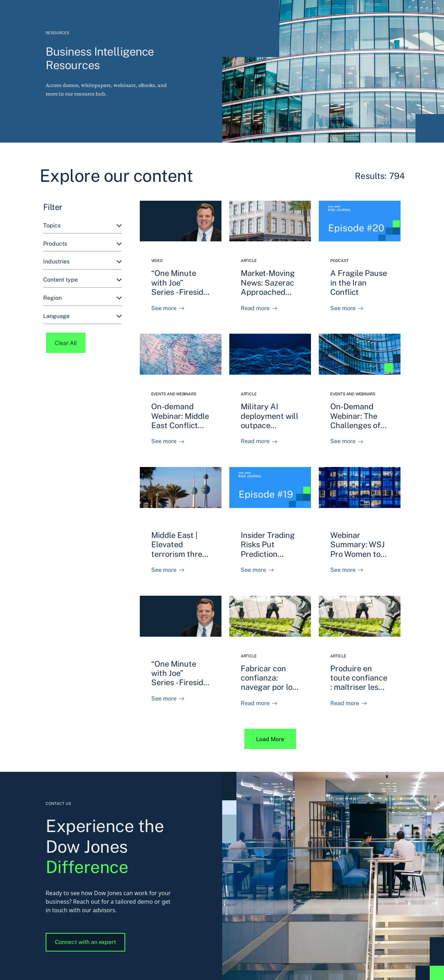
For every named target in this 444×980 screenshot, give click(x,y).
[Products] (82, 244)
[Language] (82, 316)
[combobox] (82, 226)
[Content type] (82, 280)
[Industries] (82, 262)
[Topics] (82, 226)
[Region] (82, 298)
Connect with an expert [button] (85, 942)
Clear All (66, 343)
